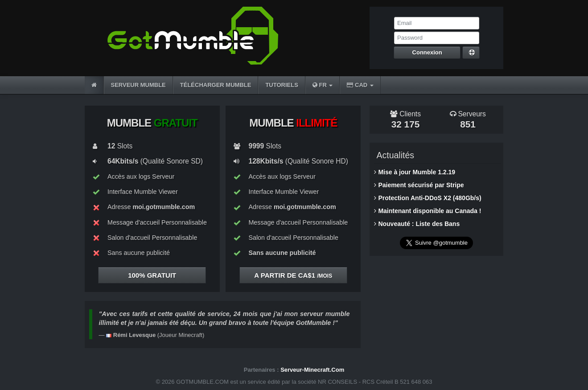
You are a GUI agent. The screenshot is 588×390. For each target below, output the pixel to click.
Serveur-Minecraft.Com (312, 370)
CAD (360, 85)
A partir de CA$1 (293, 275)
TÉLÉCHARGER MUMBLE (216, 85)
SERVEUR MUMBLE (138, 85)
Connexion (427, 52)
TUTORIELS (282, 85)
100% (152, 275)
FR (323, 85)
